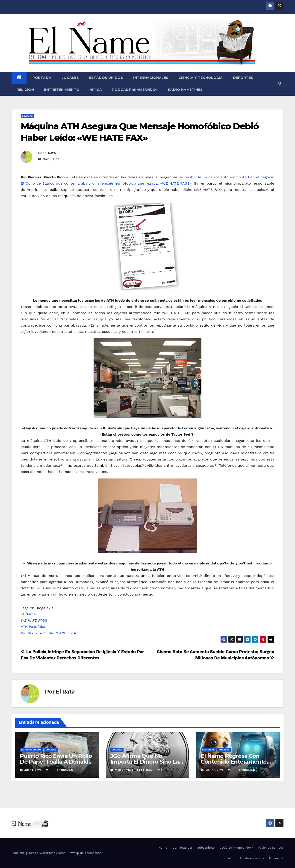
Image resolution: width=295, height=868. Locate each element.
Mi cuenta (276, 858)
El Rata (50, 153)
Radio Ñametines (185, 90)
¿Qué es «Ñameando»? (237, 848)
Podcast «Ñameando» (135, 90)
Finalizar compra (252, 858)
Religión (25, 90)
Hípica (96, 90)
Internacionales (151, 78)
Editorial (208, 750)
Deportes (243, 78)
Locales (70, 78)
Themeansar (94, 853)
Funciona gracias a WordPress (34, 853)
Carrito (230, 858)
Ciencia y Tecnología (201, 78)
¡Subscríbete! (206, 848)
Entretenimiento (62, 90)
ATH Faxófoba (33, 627)
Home (163, 848)
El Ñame (28, 614)
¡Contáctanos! (182, 848)
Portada (41, 78)
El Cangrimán (59, 770)
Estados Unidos (106, 78)
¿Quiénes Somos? (271, 848)
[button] (280, 84)
